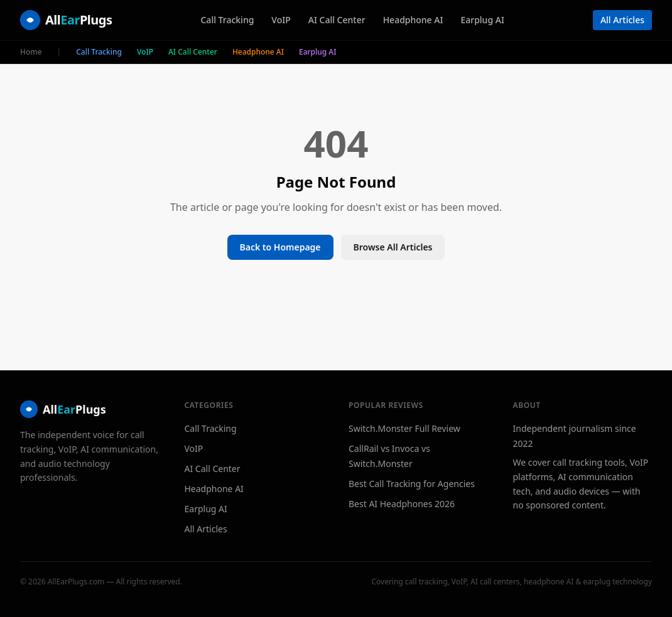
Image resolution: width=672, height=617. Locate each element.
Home (31, 52)
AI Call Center (337, 20)
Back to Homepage (280, 247)
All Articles (622, 20)
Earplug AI (482, 20)
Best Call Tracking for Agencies (412, 484)
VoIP (281, 20)
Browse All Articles (393, 247)
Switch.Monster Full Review (404, 428)
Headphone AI (413, 20)
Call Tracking (227, 20)
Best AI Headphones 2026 (402, 504)
